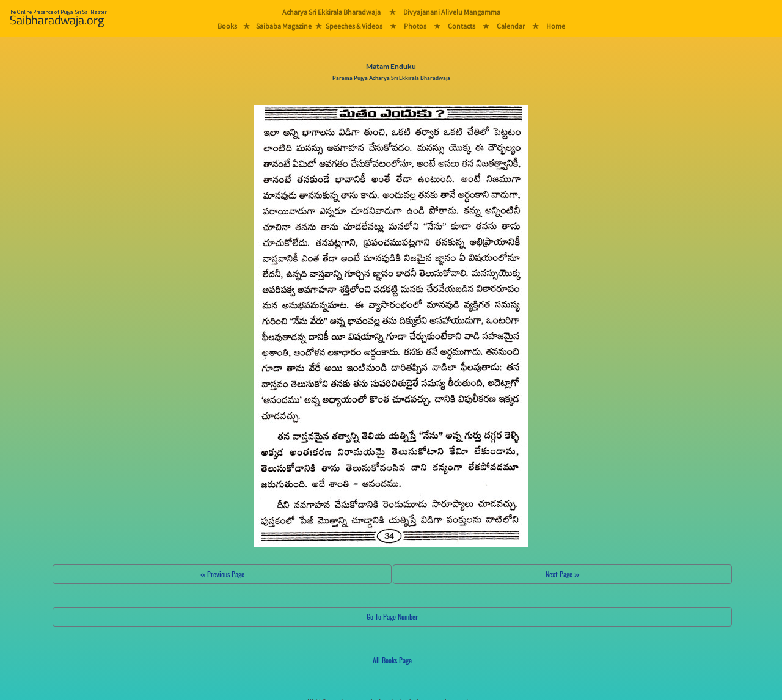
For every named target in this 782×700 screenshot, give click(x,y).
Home (556, 26)
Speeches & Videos (354, 26)
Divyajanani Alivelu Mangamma (452, 12)
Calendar (511, 26)
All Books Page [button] (392, 660)
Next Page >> (562, 574)
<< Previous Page (222, 574)
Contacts (462, 26)
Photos (415, 26)
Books (227, 26)
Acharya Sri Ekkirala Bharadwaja (331, 12)
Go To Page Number (392, 617)
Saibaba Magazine (284, 26)
